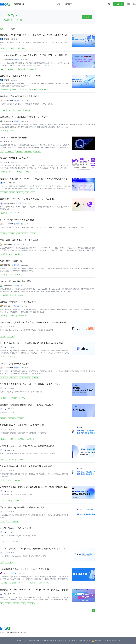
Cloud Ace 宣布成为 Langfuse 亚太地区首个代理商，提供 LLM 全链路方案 (34, 55)
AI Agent (28, 172)
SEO (12, 439)
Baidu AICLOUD (8, 101)
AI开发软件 (11, 460)
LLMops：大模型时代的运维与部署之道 (18, 302)
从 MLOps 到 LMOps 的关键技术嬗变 (17, 220)
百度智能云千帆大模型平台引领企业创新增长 (20, 97)
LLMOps (12, 49)
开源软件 (12, 418)
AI (2, 151)
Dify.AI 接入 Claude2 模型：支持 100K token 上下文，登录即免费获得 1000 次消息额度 (40, 487)
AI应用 (11, 172)
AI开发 (10, 480)
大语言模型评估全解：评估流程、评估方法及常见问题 (24, 569)
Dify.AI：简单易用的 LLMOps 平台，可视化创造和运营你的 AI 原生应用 (32, 549)
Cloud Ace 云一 (8, 60)
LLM (3, 69)
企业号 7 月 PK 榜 (44, 583)
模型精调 (27, 110)
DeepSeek (33, 90)
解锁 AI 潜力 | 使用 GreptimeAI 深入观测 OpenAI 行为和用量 (27, 199)
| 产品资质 (117, 641)
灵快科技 (6, 142)
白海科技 (13, 583)
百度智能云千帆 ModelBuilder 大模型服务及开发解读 (24, 117)
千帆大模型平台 (22, 234)
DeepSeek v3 (44, 90)
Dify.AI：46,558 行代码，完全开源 (16, 528)
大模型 (3, 234)
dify (33, 192)
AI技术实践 (14, 398)
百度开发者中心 (8, 244)
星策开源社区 (8, 594)
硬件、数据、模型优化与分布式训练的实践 (19, 240)
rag (27, 192)
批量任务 (4, 439)
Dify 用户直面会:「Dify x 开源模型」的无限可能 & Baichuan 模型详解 (31, 343)
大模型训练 (5, 295)
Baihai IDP (7, 573)
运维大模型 (21, 49)
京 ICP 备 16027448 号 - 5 (82, 641)
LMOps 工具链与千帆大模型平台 (15, 364)
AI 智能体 (28, 151)
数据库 (3, 213)
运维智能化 (5, 90)
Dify (5, 327)
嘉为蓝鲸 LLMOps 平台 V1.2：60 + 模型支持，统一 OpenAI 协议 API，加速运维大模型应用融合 (44, 35)
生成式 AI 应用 (21, 69)
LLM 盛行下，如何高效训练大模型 (16, 282)
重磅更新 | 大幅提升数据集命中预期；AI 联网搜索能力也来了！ (29, 405)
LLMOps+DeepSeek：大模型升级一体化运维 (20, 76)
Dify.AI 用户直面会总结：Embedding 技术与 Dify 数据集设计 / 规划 (30, 384)
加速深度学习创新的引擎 (11, 261)
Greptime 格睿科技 (9, 203)
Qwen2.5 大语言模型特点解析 (14, 138)
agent (11, 110)
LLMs (3, 336)
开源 (3, 460)
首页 (58, 4)
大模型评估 (32, 583)
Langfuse (32, 69)
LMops (12, 131)
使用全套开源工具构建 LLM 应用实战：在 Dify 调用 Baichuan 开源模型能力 (34, 323)
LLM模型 (23, 90)
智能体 (3, 110)
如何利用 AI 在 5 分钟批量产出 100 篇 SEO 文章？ (23, 425)
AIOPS (3, 49)
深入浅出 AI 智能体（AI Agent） (15, 158)
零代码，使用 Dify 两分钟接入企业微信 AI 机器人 (22, 508)
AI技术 (3, 418)
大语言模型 (10, 151)
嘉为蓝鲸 (6, 39)
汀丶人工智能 (8, 183)
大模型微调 (13, 377)
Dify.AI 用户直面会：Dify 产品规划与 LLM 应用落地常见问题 (27, 446)
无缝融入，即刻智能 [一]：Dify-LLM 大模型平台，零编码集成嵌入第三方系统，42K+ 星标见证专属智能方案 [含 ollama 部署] (56, 179)
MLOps (16, 603)
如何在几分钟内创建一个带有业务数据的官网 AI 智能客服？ (27, 466)
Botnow (36, 172)
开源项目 (4, 398)
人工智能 (4, 192)
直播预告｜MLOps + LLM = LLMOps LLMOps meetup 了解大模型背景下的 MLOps (37, 590)
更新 (9, 501)
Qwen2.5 (37, 151)
